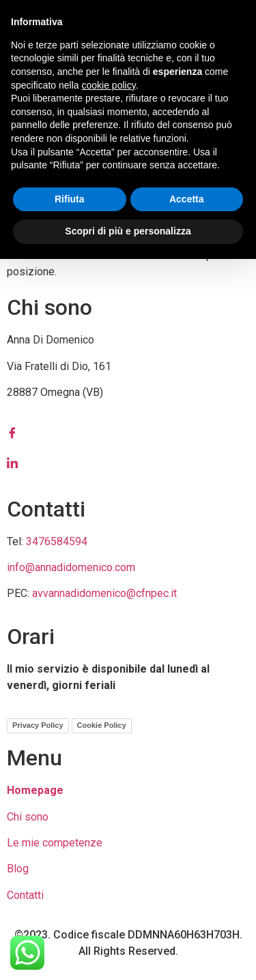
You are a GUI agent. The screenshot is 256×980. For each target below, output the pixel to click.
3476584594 (57, 541)
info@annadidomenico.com (71, 567)
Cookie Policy (102, 725)
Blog (18, 869)
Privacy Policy (38, 725)
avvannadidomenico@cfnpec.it (104, 593)
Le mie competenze (55, 843)
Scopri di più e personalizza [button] (128, 231)
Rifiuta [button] (70, 199)
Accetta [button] (187, 199)
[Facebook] (128, 433)
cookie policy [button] (109, 85)
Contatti (25, 895)
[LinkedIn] (128, 463)
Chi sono (28, 817)
